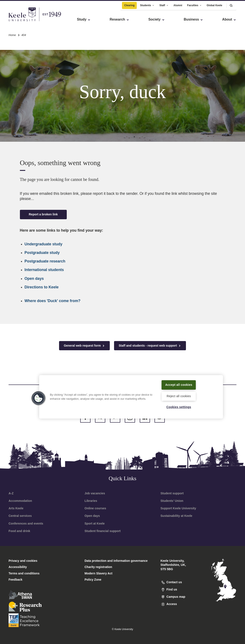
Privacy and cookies (23, 561)
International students (44, 270)
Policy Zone (93, 580)
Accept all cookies (179, 382)
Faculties (195, 4)
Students (147, 4)
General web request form (84, 346)
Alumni (178, 4)
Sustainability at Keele (176, 516)
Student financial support (103, 531)
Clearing (129, 4)
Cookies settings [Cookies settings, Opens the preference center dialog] (179, 407)
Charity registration (98, 567)
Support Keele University (178, 508)
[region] (131, 394)
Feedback (16, 580)
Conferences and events (26, 523)
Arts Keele (16, 508)
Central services (20, 516)
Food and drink (19, 531)
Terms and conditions (24, 573)
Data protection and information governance (116, 561)
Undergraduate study (44, 244)
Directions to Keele (42, 287)
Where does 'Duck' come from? (53, 301)
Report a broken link (43, 214)
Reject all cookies (179, 396)
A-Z (11, 493)
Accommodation (20, 501)
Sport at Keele (95, 523)
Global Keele (215, 4)
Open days (34, 279)
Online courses (95, 508)
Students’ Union (172, 501)
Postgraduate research (45, 261)
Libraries (91, 501)
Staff (164, 4)
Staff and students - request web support (150, 346)
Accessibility (16, 22)
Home (12, 34)
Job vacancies (95, 493)
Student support (172, 493)
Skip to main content (23, 22)
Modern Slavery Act (98, 573)
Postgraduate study (42, 253)
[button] (231, 4)
